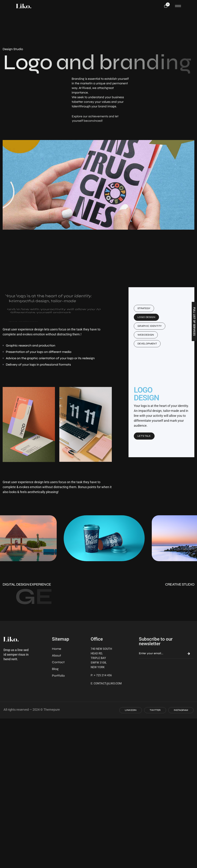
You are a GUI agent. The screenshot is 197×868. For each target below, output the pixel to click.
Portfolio (58, 676)
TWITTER (155, 710)
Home (57, 649)
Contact (58, 662)
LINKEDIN (131, 710)
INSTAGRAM (181, 710)
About (57, 655)
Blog (55, 669)
